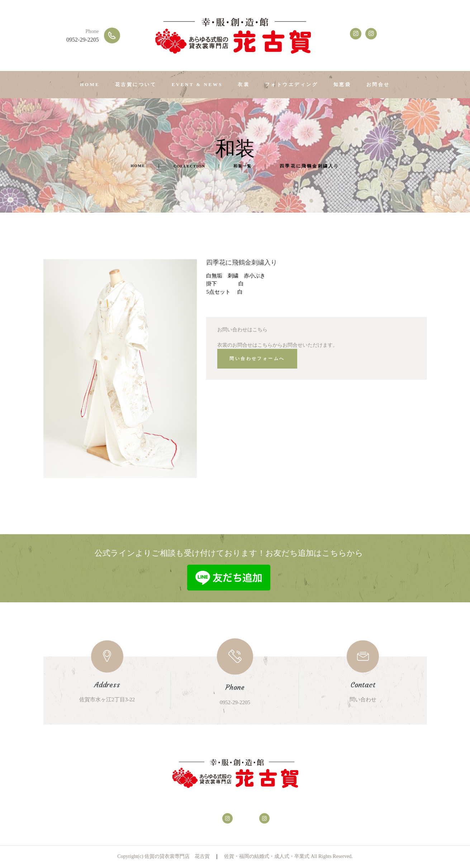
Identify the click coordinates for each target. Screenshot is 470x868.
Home (132, 166)
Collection (189, 166)
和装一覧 (249, 166)
